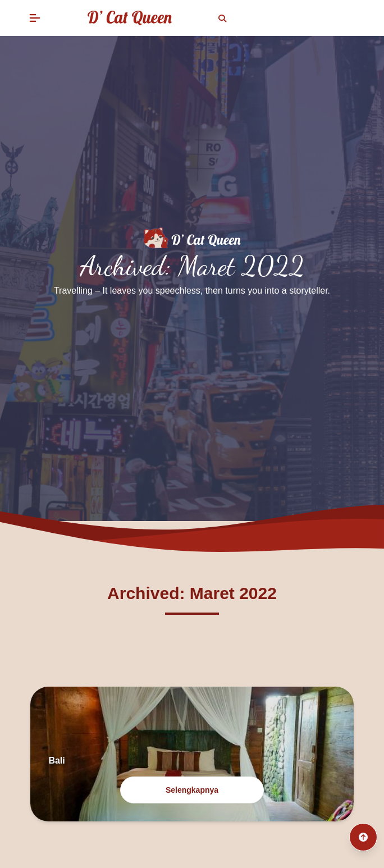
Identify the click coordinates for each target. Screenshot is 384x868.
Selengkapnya (192, 790)
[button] (35, 18)
